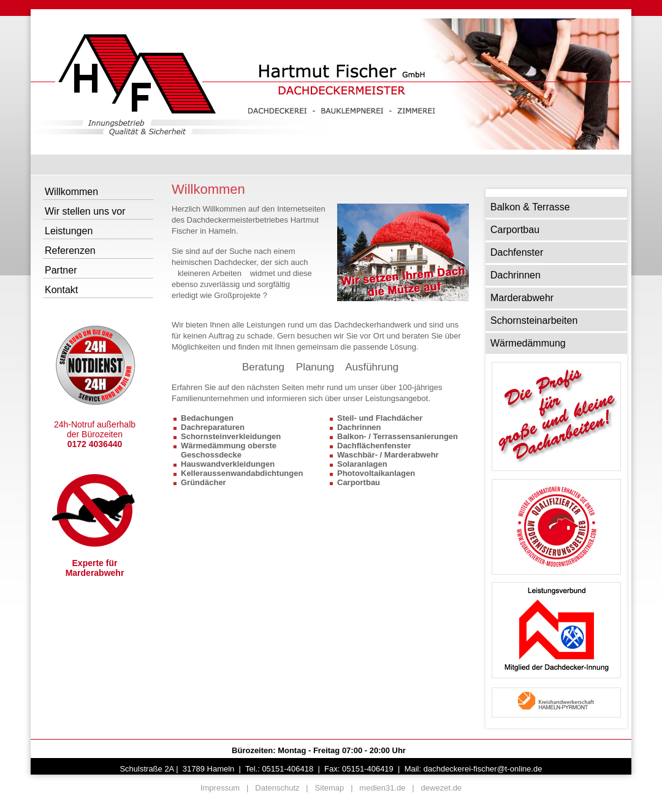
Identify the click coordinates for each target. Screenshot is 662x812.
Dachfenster (517, 252)
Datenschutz (277, 788)
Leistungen (69, 231)
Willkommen (71, 192)
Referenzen (70, 251)
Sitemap (330, 788)
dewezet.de (442, 788)
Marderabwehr (522, 298)
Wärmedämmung (528, 343)
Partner (61, 270)
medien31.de (382, 788)
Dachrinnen (516, 275)
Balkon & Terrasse (530, 207)
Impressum (220, 788)
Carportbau (515, 230)
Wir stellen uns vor (85, 211)
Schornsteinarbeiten (534, 320)
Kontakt (61, 290)
